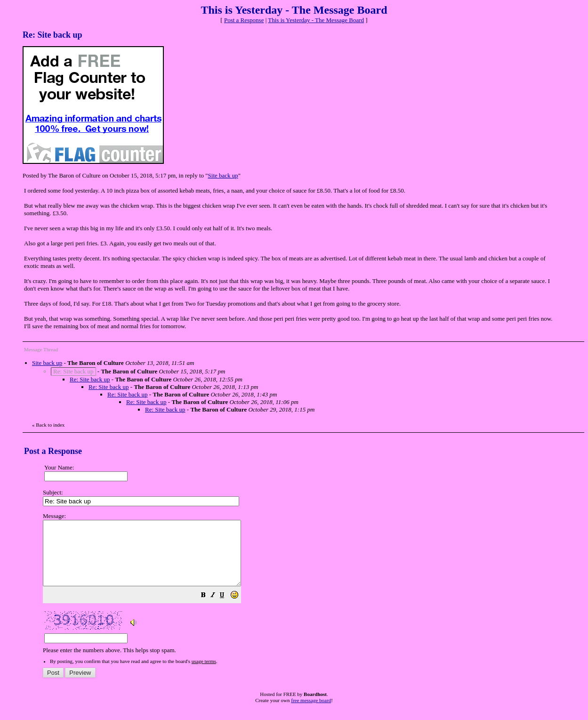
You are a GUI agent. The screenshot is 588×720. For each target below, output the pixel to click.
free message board (311, 713)
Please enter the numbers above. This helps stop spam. (310, 590)
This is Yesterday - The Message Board (316, 20)
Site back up (223, 175)
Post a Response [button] (244, 20)
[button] (227, 609)
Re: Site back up (90, 379)
